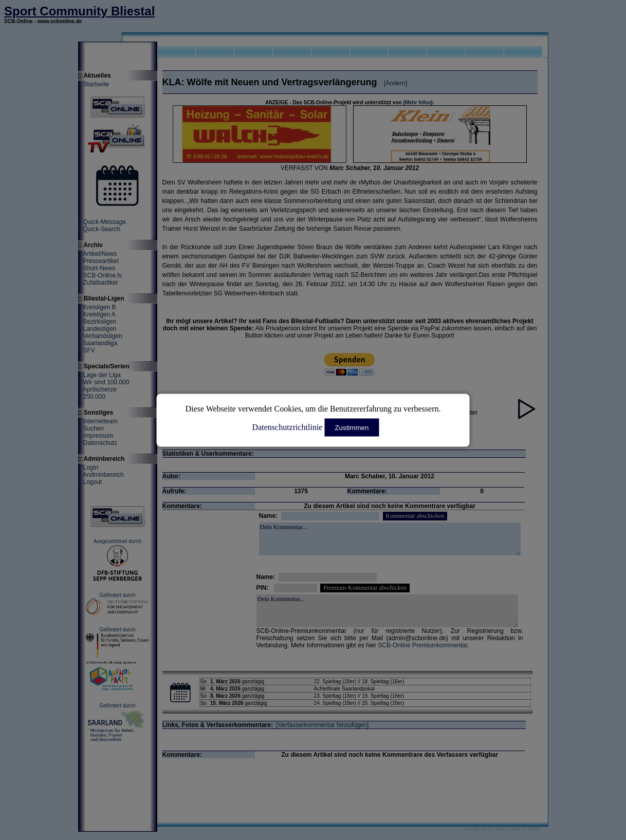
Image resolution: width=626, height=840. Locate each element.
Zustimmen (352, 427)
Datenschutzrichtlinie (288, 427)
